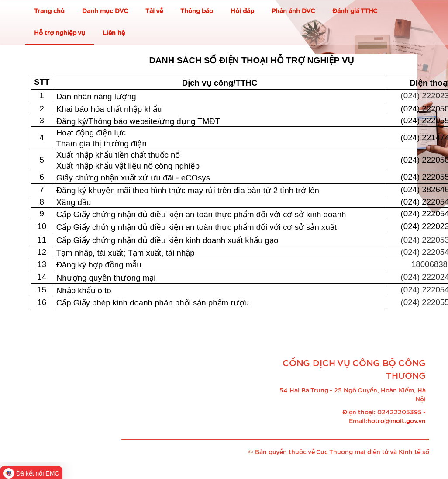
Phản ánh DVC (293, 11)
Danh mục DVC (105, 11)
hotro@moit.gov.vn (396, 421)
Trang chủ (49, 11)
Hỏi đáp (242, 11)
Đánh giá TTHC (355, 11)
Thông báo (197, 11)
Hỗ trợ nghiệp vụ (60, 33)
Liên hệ (114, 33)
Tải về (154, 11)
